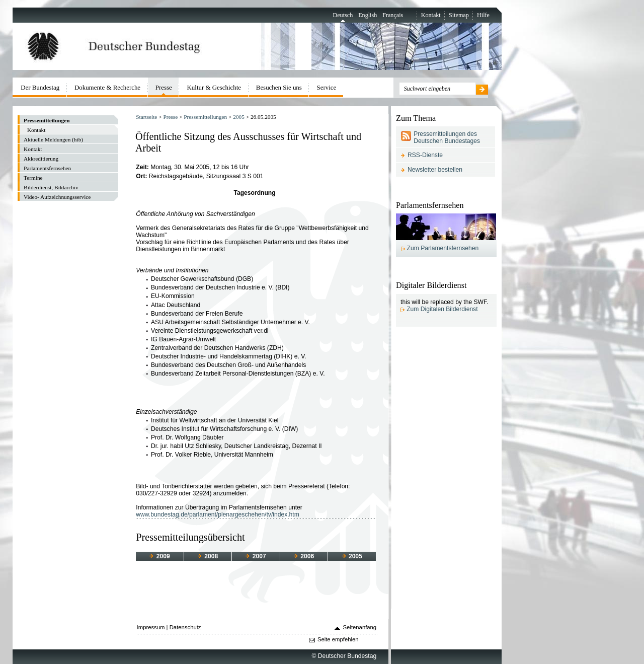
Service (327, 87)
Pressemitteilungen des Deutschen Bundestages (447, 137)
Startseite (146, 117)
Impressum (151, 627)
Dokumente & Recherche (107, 87)
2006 (304, 556)
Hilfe (483, 15)
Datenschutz (185, 627)
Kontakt (431, 15)
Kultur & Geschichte (214, 87)
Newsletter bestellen (435, 170)
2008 (208, 556)
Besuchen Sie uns (279, 87)
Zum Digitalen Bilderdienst (442, 309)
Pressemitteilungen (205, 117)
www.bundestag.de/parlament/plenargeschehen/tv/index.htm (217, 514)
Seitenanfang (360, 627)
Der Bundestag (40, 87)
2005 (239, 117)
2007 (256, 556)
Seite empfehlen (338, 639)
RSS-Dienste (425, 155)
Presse (170, 117)
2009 (159, 556)
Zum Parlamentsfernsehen (443, 248)
